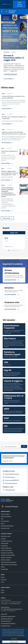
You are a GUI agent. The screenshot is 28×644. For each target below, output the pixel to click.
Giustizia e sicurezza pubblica (8, 555)
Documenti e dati (5, 528)
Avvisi (2, 582)
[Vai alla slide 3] (12, 250)
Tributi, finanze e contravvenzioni (9, 564)
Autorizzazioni (4, 546)
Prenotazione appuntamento (8, 616)
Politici (3, 523)
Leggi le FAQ (4, 614)
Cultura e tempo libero (6, 550)
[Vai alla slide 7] (19, 250)
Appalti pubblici (5, 543)
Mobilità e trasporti (6, 560)
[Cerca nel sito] (24, 12)
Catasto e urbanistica (6, 548)
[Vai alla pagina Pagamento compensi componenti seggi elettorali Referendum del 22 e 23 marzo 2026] (7, 142)
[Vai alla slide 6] (18, 250)
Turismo (3, 567)
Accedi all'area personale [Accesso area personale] (20, 4)
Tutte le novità (7, 218)
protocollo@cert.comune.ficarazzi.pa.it (13, 609)
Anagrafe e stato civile (6, 541)
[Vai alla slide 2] (10, 250)
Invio (24, 446)
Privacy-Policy (21, 635)
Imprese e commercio (6, 557)
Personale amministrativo (7, 526)
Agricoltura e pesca (6, 536)
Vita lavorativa (4, 569)
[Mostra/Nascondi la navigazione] (2, 11)
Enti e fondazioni (5, 521)
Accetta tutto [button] (14, 639)
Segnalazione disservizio (7, 619)
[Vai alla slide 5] (16, 250)
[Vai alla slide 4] (14, 250)
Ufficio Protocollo (5, 607)
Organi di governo (5, 514)
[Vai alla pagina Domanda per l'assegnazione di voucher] (7, 163)
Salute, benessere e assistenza (9, 562)
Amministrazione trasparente (8, 623)
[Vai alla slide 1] (9, 250)
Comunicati (4, 580)
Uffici (2, 519)
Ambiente (3, 539)
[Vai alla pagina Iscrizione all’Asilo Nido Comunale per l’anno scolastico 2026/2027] (7, 108)
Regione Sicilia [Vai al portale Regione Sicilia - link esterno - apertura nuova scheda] (5, 4)
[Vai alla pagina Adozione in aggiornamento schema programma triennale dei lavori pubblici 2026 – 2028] (7, 179)
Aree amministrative (6, 516)
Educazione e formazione (7, 553)
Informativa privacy (6, 626)
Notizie (3, 577)
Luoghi (3, 590)
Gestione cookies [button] (14, 642)
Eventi (3, 592)
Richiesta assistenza (6, 621)
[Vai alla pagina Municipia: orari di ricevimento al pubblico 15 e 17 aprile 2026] (7, 123)
